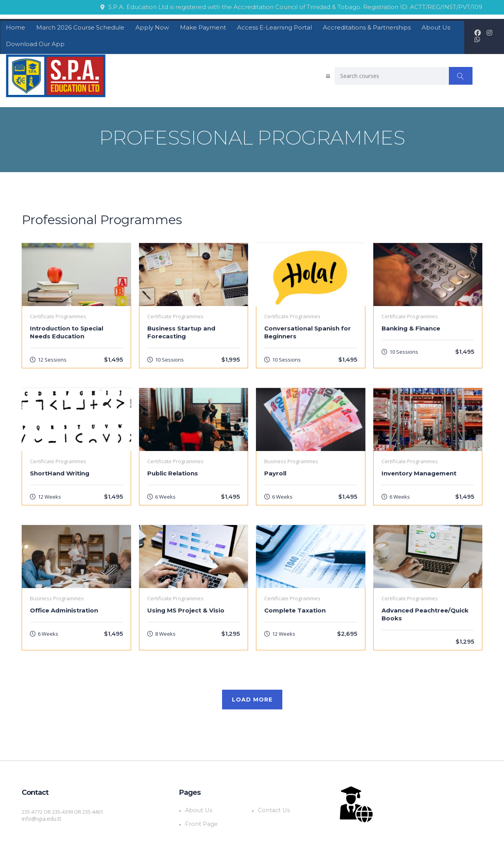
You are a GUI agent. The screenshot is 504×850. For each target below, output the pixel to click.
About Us (436, 25)
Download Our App (35, 42)
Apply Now (152, 25)
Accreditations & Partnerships (367, 25)
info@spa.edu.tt (41, 817)
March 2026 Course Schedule (80, 25)
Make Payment (203, 25)
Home (16, 25)
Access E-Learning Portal (274, 25)
